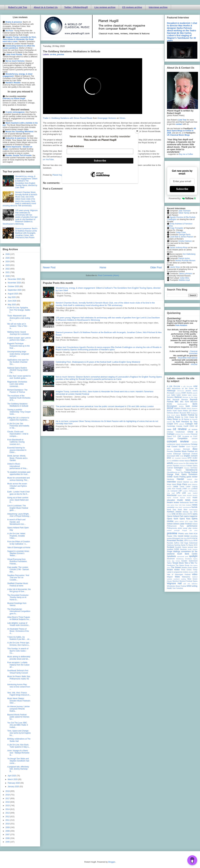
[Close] (137, 131)
